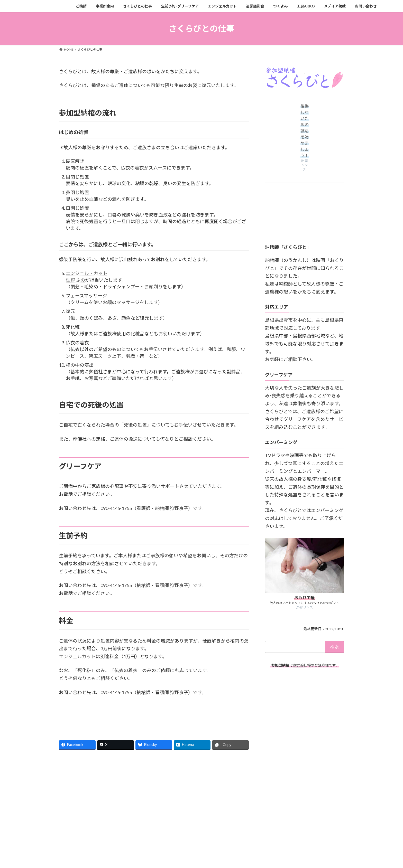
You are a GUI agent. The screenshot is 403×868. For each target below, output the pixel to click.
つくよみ (252, 777)
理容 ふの (75, 280)
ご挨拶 (68, 777)
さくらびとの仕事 (121, 777)
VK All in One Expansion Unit (235, 801)
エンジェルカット (77, 656)
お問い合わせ (73, 781)
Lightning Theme (200, 801)
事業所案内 (91, 777)
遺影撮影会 (228, 777)
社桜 (302, 665)
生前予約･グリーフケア (159, 777)
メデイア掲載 (302, 777)
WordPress (174, 801)
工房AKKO (275, 777)
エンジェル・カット (87, 273)
